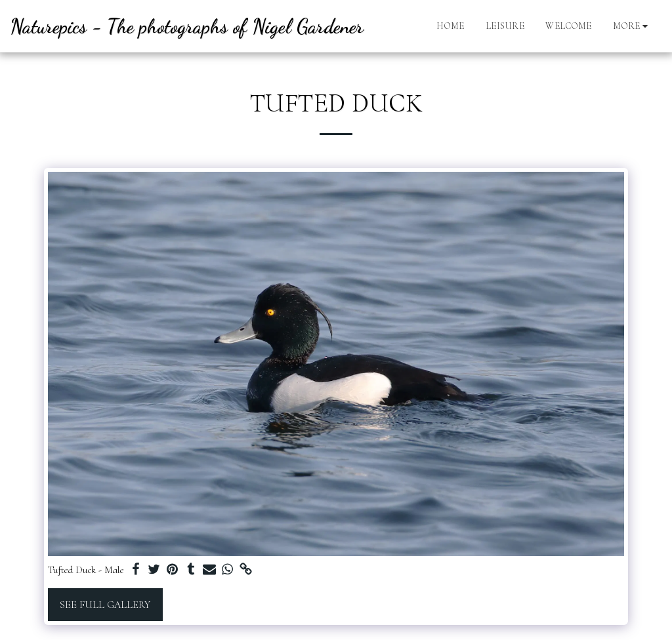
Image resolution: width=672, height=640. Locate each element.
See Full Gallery (105, 605)
